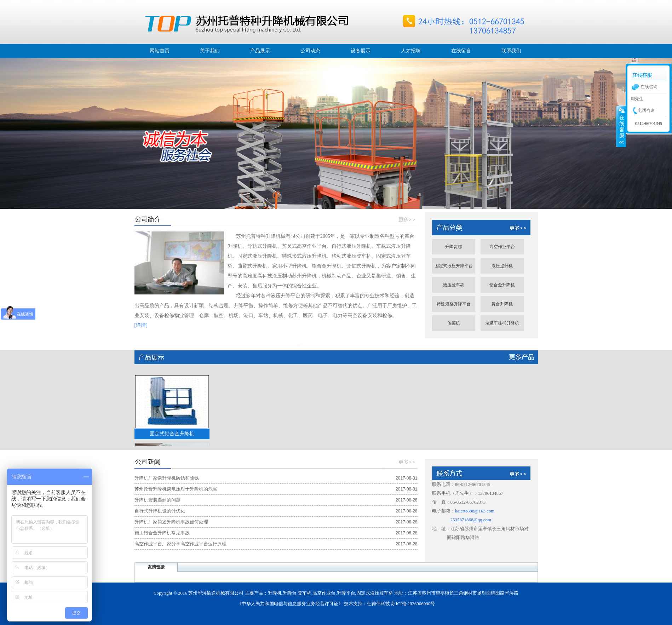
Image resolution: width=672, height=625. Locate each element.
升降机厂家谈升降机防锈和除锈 (167, 478)
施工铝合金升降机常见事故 (162, 533)
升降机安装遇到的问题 (157, 500)
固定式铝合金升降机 (172, 434)
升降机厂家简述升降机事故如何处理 (171, 522)
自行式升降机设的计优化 (160, 511)
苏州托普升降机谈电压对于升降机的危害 (176, 489)
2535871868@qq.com (471, 520)
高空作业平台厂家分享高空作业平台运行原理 (180, 544)
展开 (621, 126)
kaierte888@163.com (475, 511)
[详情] (141, 325)
